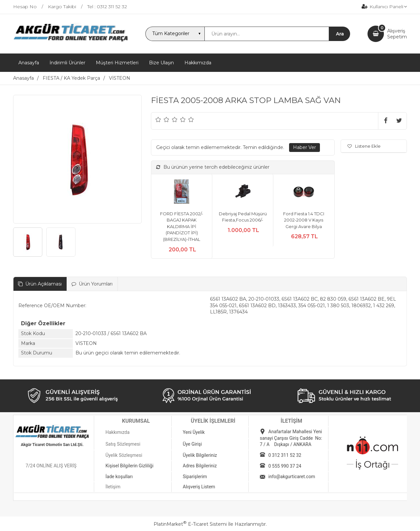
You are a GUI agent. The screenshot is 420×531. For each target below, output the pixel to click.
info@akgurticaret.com (292, 477)
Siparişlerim (195, 477)
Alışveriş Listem (199, 487)
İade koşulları (119, 477)
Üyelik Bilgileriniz (200, 455)
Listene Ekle (364, 146)
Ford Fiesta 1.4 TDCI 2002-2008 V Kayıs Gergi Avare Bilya (304, 220)
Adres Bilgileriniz (200, 466)
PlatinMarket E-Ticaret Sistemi (190, 524)
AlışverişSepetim (397, 34)
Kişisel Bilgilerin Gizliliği (129, 466)
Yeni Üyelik (194, 432)
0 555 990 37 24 (285, 466)
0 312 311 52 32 (285, 455)
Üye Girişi (192, 444)
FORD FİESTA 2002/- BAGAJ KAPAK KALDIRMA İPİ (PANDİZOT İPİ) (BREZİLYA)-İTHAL (182, 226)
